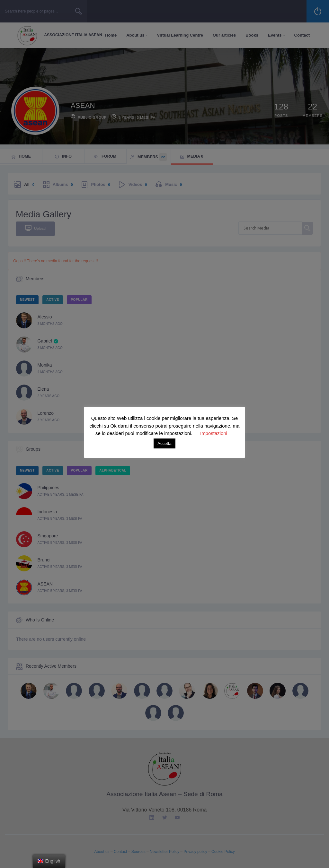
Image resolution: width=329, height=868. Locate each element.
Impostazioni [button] (214, 433)
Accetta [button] (164, 443)
